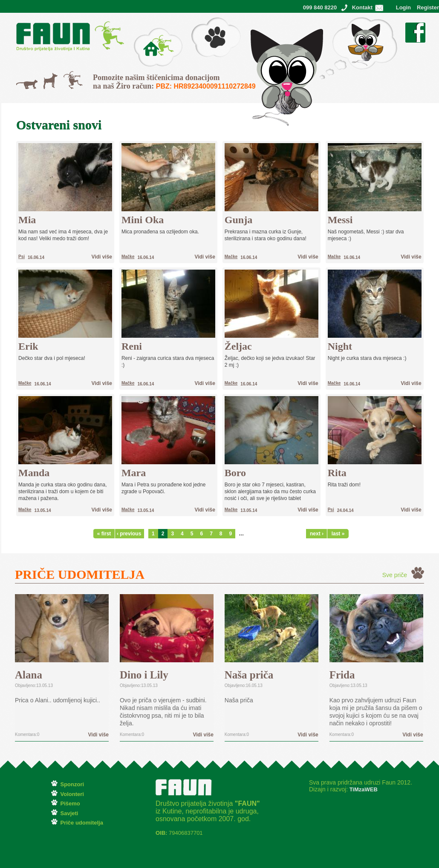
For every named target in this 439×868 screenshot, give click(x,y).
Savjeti (69, 813)
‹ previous (128, 534)
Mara (134, 473)
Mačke (25, 84)
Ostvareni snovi (340, 21)
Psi (48, 77)
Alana (29, 675)
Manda (34, 473)
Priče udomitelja (82, 823)
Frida (342, 675)
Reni (132, 346)
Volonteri (72, 794)
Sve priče (395, 575)
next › (317, 534)
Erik (28, 346)
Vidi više (102, 257)
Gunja (238, 220)
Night (340, 346)
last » (338, 534)
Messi (340, 220)
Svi (68, 75)
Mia (27, 220)
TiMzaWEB (363, 789)
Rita (337, 473)
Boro (235, 473)
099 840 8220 (320, 7)
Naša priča (249, 675)
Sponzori (72, 784)
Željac (238, 346)
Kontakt (362, 7)
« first (104, 534)
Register (428, 7)
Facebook (415, 27)
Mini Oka (143, 220)
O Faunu (145, 32)
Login (403, 7)
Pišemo (201, 21)
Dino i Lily (144, 675)
